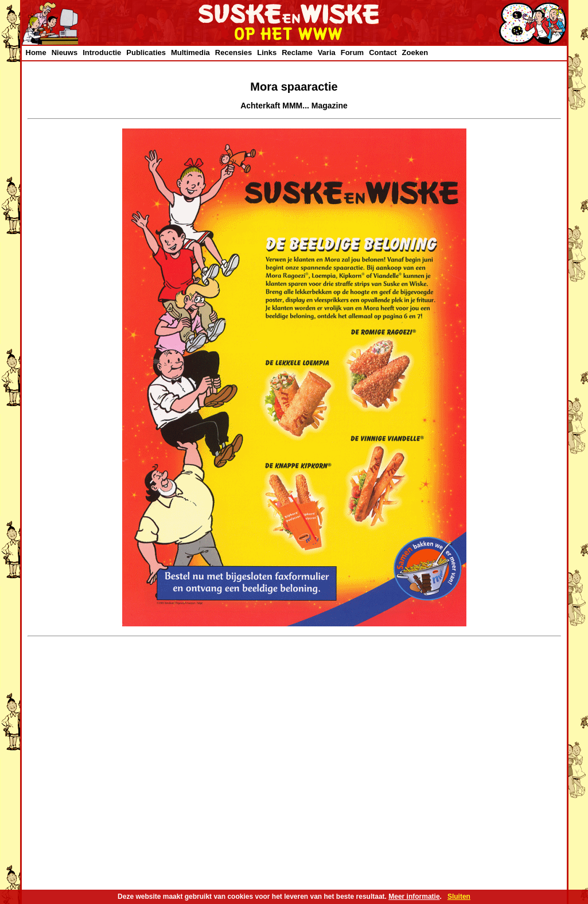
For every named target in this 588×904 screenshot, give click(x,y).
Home (36, 52)
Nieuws (65, 52)
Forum (352, 52)
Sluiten (459, 897)
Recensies (233, 52)
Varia (327, 52)
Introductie (102, 52)
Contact (383, 52)
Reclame (297, 52)
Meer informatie (414, 897)
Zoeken (415, 52)
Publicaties (146, 52)
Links (267, 52)
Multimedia (190, 52)
